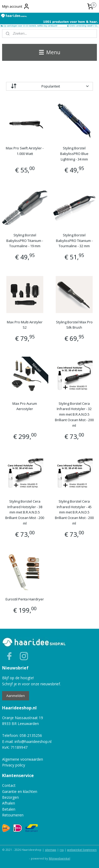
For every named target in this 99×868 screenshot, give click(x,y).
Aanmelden (16, 696)
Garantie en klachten (20, 791)
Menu (50, 52)
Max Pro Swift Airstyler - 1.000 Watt (25, 151)
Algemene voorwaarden (23, 759)
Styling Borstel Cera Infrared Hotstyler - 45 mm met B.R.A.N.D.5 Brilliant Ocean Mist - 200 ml (74, 512)
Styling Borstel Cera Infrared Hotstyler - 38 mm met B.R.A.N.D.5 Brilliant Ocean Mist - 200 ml (25, 512)
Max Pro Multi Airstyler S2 (25, 325)
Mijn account (16, 6)
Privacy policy (14, 765)
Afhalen (9, 803)
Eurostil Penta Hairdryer (25, 599)
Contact (9, 785)
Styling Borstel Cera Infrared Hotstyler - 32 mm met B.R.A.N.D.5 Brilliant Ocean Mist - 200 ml (74, 414)
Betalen (9, 809)
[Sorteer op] (49, 86)
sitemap (51, 850)
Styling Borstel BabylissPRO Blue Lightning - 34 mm (74, 154)
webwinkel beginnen (82, 850)
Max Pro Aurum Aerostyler (25, 406)
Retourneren (13, 815)
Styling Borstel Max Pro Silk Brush (74, 325)
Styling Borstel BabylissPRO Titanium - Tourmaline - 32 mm (74, 240)
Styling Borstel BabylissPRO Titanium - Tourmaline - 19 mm (25, 240)
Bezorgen (10, 797)
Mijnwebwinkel (60, 858)
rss (62, 850)
